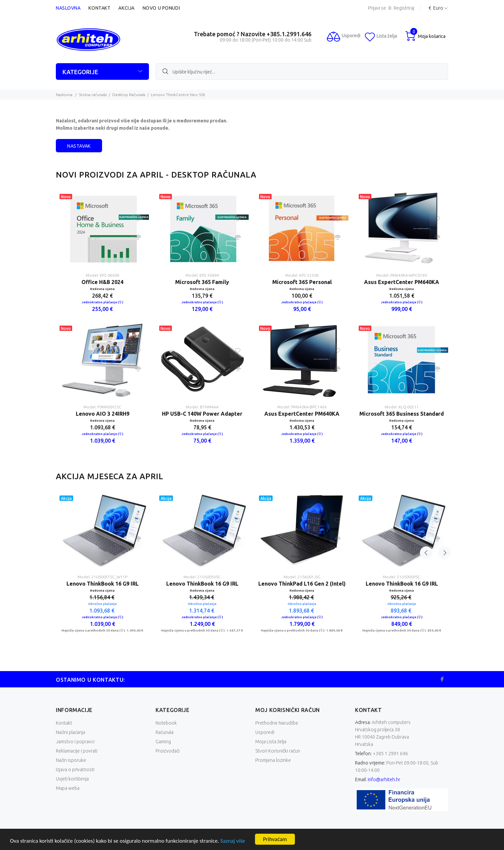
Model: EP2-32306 (302, 275)
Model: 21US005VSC (202, 577)
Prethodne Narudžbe (277, 723)
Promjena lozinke (273, 760)
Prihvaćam (275, 839)
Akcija (126, 8)
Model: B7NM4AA (202, 407)
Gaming (163, 742)
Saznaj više (233, 841)
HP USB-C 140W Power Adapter (202, 414)
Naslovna (68, 8)
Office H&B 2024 (102, 282)
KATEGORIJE (80, 72)
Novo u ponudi (161, 8)
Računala (165, 732)
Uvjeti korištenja (72, 779)
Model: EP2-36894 (202, 275)
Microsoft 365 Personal (302, 282)
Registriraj (404, 8)
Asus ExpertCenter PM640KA (302, 414)
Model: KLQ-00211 (402, 407)
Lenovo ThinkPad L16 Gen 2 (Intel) (302, 584)
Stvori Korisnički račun (278, 751)
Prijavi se (377, 8)
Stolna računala (93, 95)
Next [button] (442, 476)
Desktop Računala (129, 95)
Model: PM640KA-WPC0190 (402, 275)
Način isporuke (71, 760)
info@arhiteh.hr (384, 779)
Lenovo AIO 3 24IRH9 (103, 414)
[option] (102, 322)
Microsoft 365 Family (202, 282)
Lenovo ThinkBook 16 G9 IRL (103, 584)
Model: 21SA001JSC (302, 577)
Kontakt (99, 8)
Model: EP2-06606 (103, 275)
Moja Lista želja (271, 742)
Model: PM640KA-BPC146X (302, 407)
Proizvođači (168, 751)
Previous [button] (426, 476)
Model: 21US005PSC (402, 577)
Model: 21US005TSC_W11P (102, 577)
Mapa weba (68, 788)
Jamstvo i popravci (75, 742)
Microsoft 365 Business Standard (402, 414)
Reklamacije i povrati (77, 751)
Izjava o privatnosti (75, 770)
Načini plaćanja (70, 732)
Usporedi (265, 732)
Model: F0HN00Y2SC (102, 407)
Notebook (166, 723)
